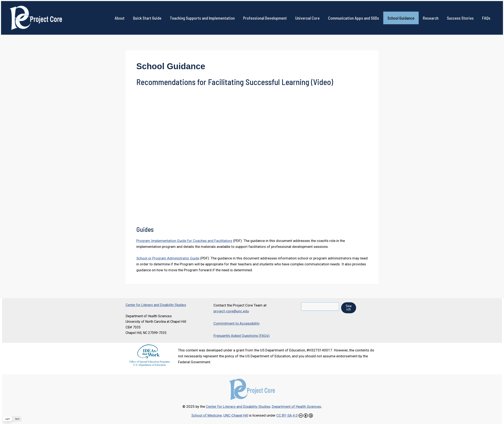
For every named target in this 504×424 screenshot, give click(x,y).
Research (431, 18)
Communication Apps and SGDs (354, 18)
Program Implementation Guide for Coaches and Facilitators (184, 241)
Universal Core (307, 18)
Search (349, 308)
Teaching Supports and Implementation (202, 18)
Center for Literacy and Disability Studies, (238, 406)
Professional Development (265, 18)
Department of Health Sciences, (297, 406)
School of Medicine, (207, 415)
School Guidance (401, 18)
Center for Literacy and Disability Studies (156, 305)
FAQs (486, 18)
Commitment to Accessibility (237, 323)
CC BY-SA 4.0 (287, 415)
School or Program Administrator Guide (168, 258)
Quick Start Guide (147, 18)
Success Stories (460, 18)
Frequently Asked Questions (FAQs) (242, 336)
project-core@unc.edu (231, 311)
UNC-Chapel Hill (236, 415)
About (120, 18)
